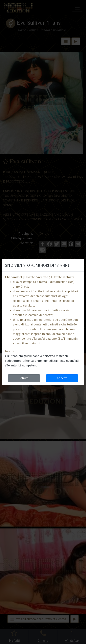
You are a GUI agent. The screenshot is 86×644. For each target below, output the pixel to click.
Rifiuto (24, 378)
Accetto (62, 378)
